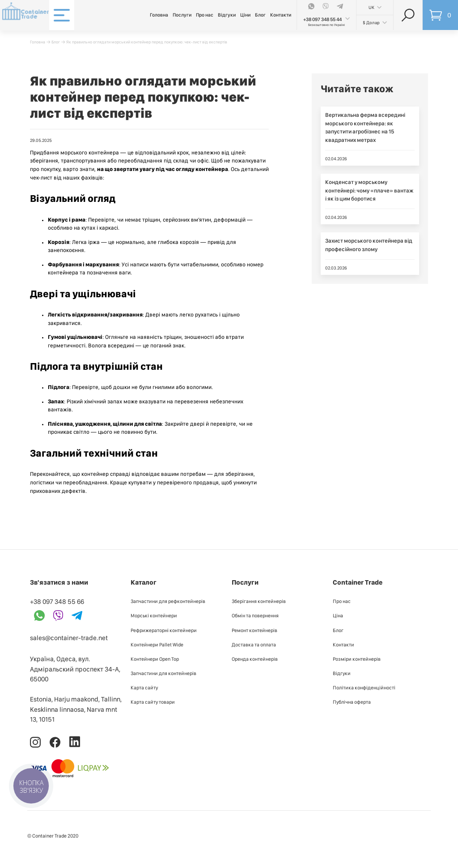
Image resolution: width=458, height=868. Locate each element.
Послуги (182, 15)
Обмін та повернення (255, 616)
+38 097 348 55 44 (322, 19)
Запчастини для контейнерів (163, 673)
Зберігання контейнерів (259, 601)
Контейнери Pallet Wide (157, 645)
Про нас (205, 15)
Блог (260, 15)
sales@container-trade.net (69, 638)
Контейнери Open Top (155, 659)
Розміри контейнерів (357, 659)
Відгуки (227, 15)
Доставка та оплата (254, 645)
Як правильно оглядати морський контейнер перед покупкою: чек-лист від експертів (147, 42)
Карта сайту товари (153, 702)
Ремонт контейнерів (254, 630)
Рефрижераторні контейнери (164, 630)
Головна (159, 15)
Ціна (338, 616)
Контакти (281, 15)
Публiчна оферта (352, 702)
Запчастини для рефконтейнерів (168, 601)
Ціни (245, 15)
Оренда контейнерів (255, 659)
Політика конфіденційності (364, 688)
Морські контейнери (154, 616)
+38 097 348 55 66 (57, 602)
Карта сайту (144, 688)
